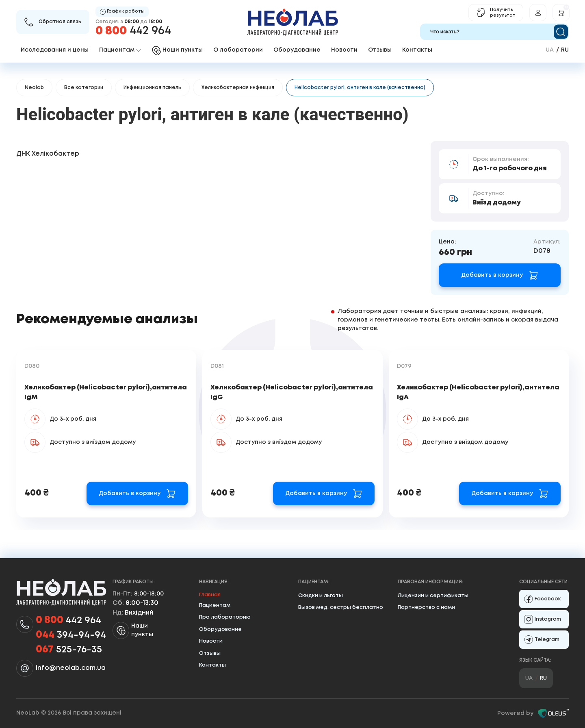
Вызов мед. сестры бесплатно (341, 607)
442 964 (133, 31)
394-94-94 (71, 635)
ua (550, 50)
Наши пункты (133, 630)
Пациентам (215, 605)
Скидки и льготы (321, 596)
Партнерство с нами (426, 607)
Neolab (34, 88)
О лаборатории (238, 50)
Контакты (417, 50)
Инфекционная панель (152, 88)
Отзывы (380, 50)
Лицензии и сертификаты (433, 596)
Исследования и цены (55, 50)
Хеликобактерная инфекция (238, 88)
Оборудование (297, 50)
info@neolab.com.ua (71, 668)
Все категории (84, 88)
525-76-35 (69, 650)
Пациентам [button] (120, 50)
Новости (344, 50)
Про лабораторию (225, 617)
